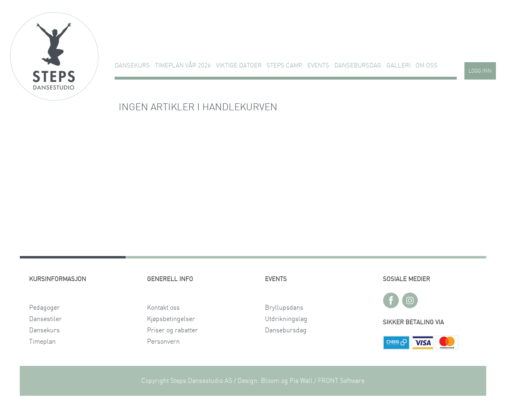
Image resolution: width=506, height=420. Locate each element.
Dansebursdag (358, 66)
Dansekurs (132, 66)
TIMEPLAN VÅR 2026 (183, 66)
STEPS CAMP (284, 66)
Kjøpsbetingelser (171, 319)
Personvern (163, 342)
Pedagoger (44, 308)
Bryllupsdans (284, 308)
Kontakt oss (163, 308)
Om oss (426, 66)
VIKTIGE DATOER (239, 66)
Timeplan (42, 342)
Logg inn (480, 71)
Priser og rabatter (172, 330)
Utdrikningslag (286, 319)
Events (318, 66)
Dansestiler (45, 319)
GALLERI (399, 66)
